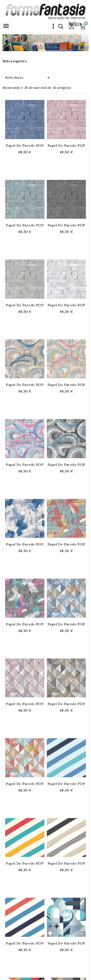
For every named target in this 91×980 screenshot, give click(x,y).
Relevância (28, 77)
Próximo (84, 904)
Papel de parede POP (25, 146)
